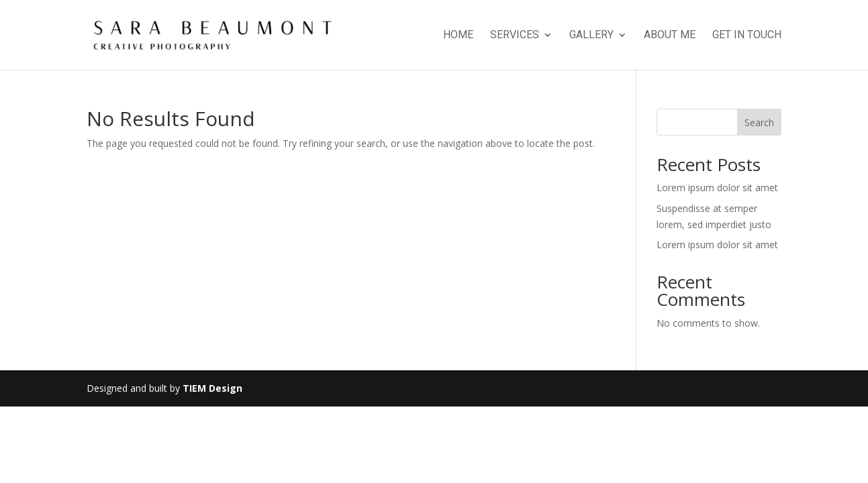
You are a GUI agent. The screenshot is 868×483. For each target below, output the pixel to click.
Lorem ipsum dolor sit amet (717, 187)
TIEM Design (212, 388)
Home (458, 36)
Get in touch (747, 36)
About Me (670, 36)
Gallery (591, 36)
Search (759, 122)
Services (515, 36)
